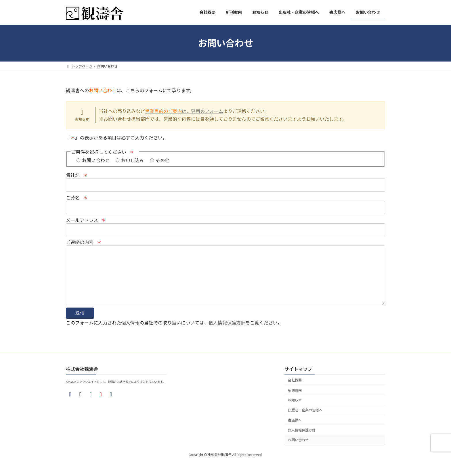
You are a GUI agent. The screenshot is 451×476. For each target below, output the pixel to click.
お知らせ (295, 411)
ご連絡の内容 (225, 279)
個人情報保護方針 (227, 334)
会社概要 (295, 392)
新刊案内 (295, 402)
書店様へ (295, 432)
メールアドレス (225, 228)
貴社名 (225, 183)
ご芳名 (225, 206)
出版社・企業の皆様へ (305, 422)
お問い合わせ (298, 451)
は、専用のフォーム (184, 111)
